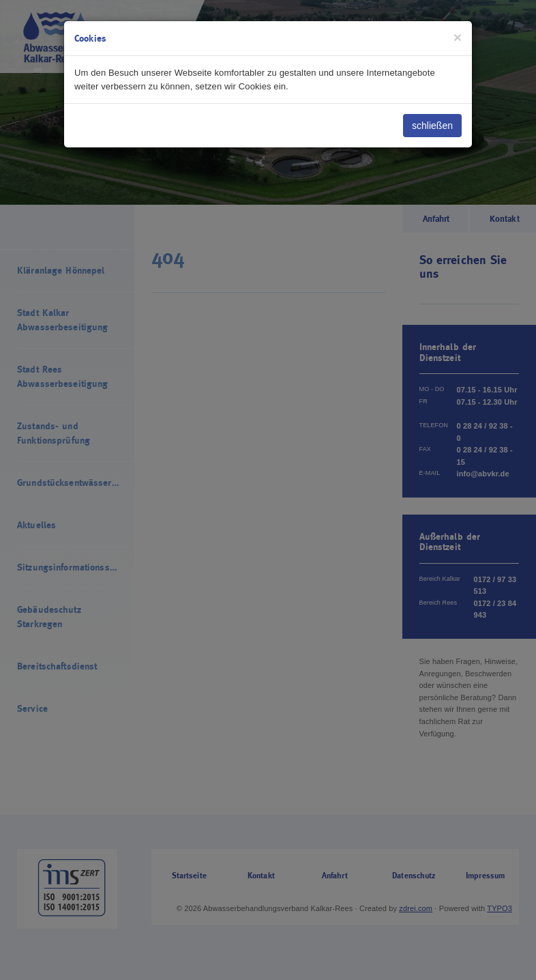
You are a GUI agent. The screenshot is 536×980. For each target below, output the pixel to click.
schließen (432, 126)
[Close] (458, 37)
